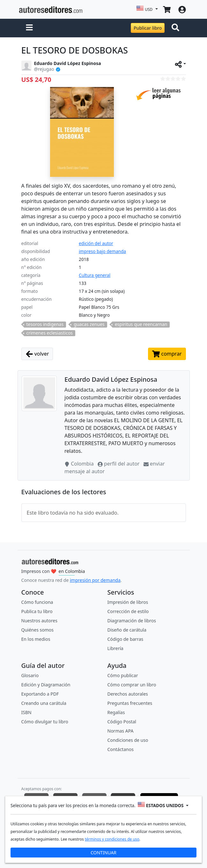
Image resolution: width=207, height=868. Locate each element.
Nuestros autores (39, 621)
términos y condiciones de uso (112, 839)
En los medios (36, 639)
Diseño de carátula (127, 630)
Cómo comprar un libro (132, 685)
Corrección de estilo (128, 611)
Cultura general (95, 275)
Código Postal (122, 722)
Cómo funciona (37, 602)
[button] (29, 28)
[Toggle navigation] (177, 28)
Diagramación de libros (132, 621)
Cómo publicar (123, 675)
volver (37, 354)
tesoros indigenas (45, 324)
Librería (115, 648)
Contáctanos (121, 749)
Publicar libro (148, 28)
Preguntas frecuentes (130, 703)
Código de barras (126, 639)
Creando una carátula (44, 703)
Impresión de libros (128, 602)
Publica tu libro (37, 611)
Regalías (116, 712)
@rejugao (44, 69)
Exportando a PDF (40, 694)
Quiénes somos (37, 630)
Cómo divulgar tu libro (45, 722)
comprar (167, 354)
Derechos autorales (128, 694)
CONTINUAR (103, 853)
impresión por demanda (95, 580)
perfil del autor (119, 464)
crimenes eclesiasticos (50, 333)
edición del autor (96, 243)
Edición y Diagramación (46, 685)
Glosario (30, 675)
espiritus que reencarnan (141, 324)
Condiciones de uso (128, 740)
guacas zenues (89, 324)
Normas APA (121, 731)
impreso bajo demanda (102, 251)
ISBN (26, 712)
